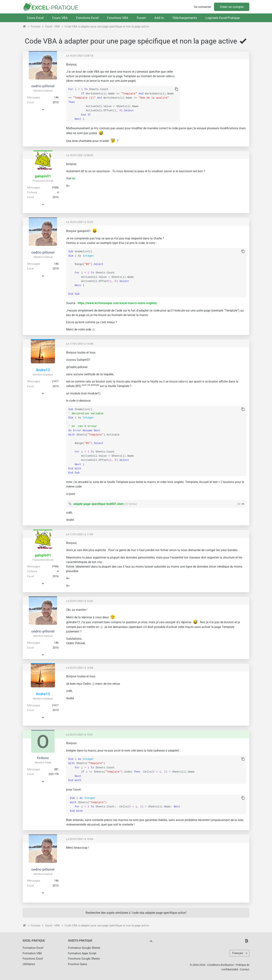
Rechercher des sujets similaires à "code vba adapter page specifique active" (136, 913)
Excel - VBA (53, 26)
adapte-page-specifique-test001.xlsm (99, 504)
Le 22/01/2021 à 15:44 (80, 839)
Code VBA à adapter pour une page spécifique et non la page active (107, 26)
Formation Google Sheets (84, 948)
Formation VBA (32, 953)
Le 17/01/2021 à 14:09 (80, 344)
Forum (141, 18)
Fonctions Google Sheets (84, 959)
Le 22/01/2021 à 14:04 (80, 668)
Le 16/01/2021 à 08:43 (80, 155)
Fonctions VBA (118, 18)
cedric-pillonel (43, 86)
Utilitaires (29, 964)
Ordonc (43, 758)
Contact (245, 969)
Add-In (159, 18)
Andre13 (43, 370)
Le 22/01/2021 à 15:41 (80, 735)
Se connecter (202, 7)
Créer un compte (232, 7)
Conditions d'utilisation (221, 965)
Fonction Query (78, 964)
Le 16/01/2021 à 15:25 (80, 222)
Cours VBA (60, 18)
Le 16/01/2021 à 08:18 (80, 56)
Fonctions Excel (87, 18)
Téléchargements (185, 18)
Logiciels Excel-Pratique (223, 18)
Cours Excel (35, 18)
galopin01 (43, 176)
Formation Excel (33, 948)
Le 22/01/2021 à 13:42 (80, 601)
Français (238, 953)
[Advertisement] (215, 89)
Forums (36, 26)
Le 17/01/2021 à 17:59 (80, 534)
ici (74, 178)
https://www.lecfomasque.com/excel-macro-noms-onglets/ (117, 303)
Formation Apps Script (82, 953)
